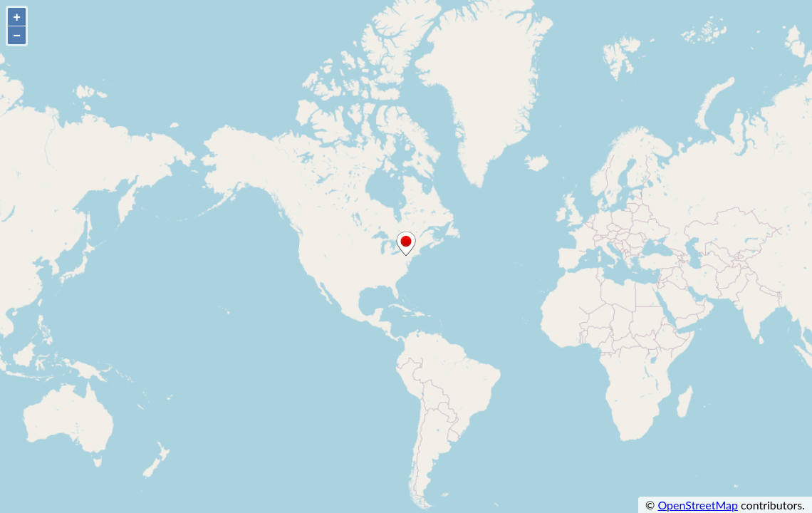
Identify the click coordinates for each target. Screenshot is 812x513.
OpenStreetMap (698, 505)
